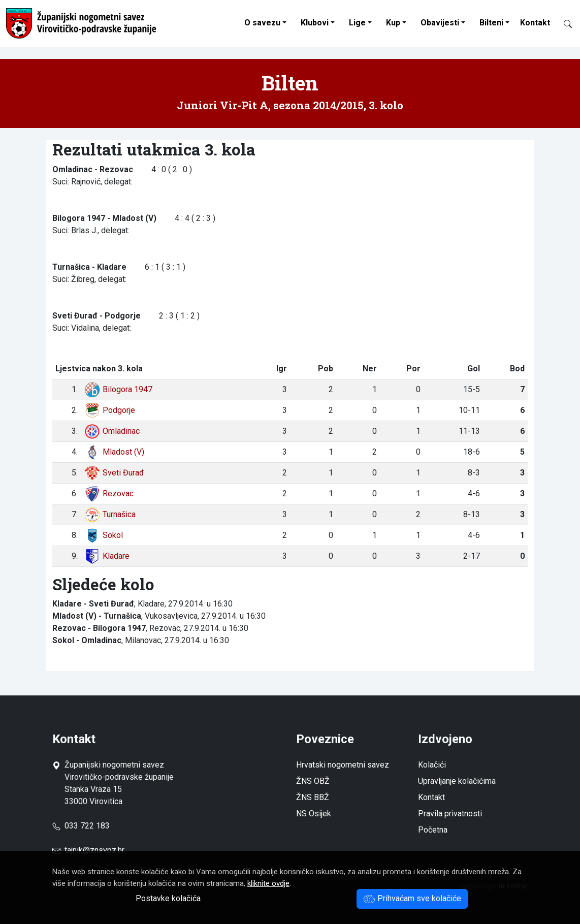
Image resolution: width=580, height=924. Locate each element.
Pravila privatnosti (450, 814)
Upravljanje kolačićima (457, 781)
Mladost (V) (114, 452)
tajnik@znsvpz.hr (94, 850)
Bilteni (491, 23)
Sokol (103, 535)
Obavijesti (440, 23)
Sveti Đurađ (114, 473)
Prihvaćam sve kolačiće (412, 898)
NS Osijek (314, 814)
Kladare (107, 556)
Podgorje (109, 410)
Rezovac (109, 493)
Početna (433, 830)
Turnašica (110, 514)
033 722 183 (81, 826)
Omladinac (112, 431)
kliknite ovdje (268, 883)
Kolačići (432, 765)
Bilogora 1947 (118, 389)
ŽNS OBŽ (313, 781)
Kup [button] (393, 23)
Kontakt (535, 23)
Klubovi (315, 23)
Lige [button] (357, 23)
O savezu (262, 23)
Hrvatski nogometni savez (343, 765)
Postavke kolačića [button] (168, 898)
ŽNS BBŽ (313, 797)
